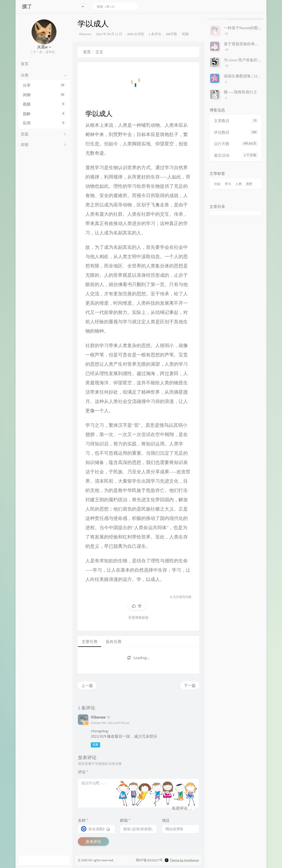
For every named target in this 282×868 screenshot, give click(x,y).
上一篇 (87, 686)
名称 (83, 820)
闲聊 (44, 95)
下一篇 (190, 686)
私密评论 (180, 808)
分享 (44, 85)
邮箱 (125, 820)
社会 (217, 184)
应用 (44, 123)
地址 (166, 820)
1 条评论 (155, 34)
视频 (44, 104)
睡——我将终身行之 (240, 92)
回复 (95, 745)
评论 (83, 772)
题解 (44, 114)
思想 (249, 184)
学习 (228, 184)
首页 (87, 52)
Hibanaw (85, 34)
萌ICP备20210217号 (149, 860)
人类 (239, 184)
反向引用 (114, 642)
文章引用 (90, 642)
